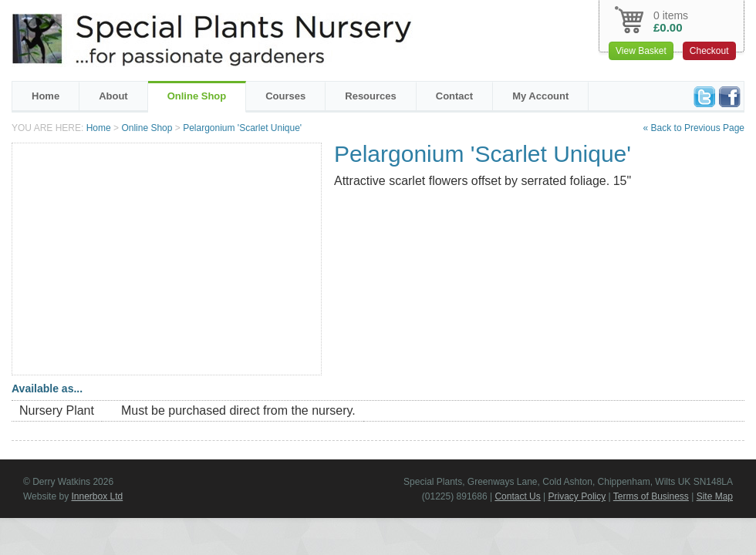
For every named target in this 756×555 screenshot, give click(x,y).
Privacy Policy (577, 496)
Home (46, 96)
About (113, 96)
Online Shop (197, 96)
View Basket (641, 51)
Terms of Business (651, 496)
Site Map (715, 496)
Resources (370, 96)
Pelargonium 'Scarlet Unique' (242, 128)
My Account (540, 96)
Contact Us (517, 496)
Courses (285, 96)
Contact (454, 96)
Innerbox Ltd (97, 496)
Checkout (709, 51)
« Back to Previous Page (694, 128)
